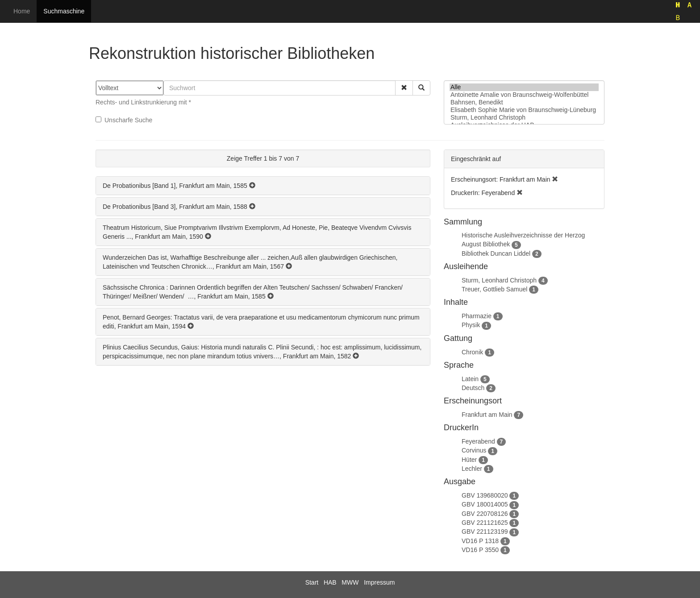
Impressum (379, 582)
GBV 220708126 (485, 514)
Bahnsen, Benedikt (524, 102)
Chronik (472, 352)
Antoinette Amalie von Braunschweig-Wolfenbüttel (524, 95)
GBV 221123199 (485, 532)
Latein (470, 379)
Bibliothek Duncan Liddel (496, 253)
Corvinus (474, 450)
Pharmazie (477, 316)
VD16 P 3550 (480, 550)
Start (312, 582)
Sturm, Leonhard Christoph (524, 118)
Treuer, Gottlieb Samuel (494, 289)
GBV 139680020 (485, 495)
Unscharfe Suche (124, 120)
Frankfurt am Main (487, 415)
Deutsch (473, 388)
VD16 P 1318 (480, 541)
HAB (330, 582)
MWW (350, 582)
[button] (404, 88)
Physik (471, 325)
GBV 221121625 (485, 523)
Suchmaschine (64, 11)
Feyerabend (478, 441)
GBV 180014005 (485, 504)
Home (22, 11)
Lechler (472, 469)
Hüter (469, 460)
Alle (524, 87)
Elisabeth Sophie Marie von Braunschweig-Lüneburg (524, 110)
